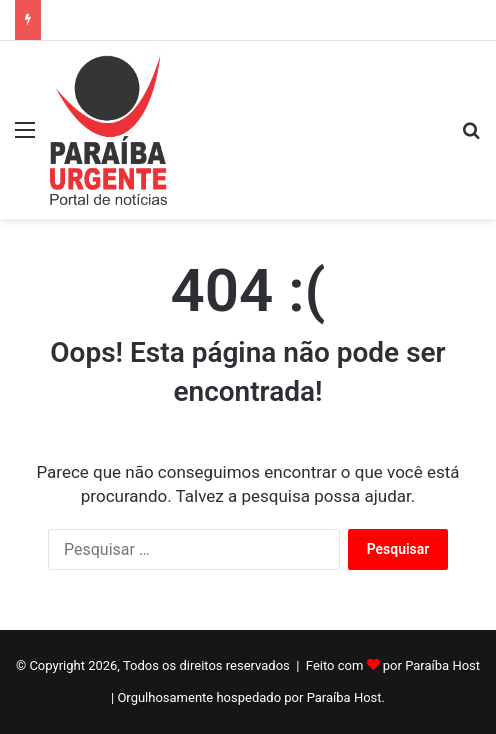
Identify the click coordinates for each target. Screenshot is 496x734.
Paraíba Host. (346, 697)
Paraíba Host (442, 665)
